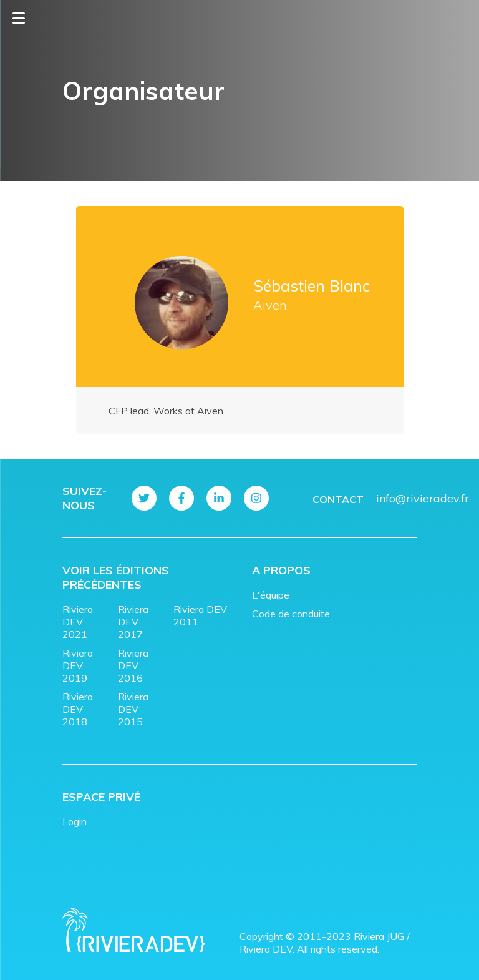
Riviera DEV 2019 (78, 665)
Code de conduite (291, 614)
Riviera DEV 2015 (133, 709)
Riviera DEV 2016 (133, 665)
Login (75, 821)
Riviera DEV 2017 (133, 622)
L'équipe (271, 595)
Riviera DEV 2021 (78, 622)
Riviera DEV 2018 (78, 709)
